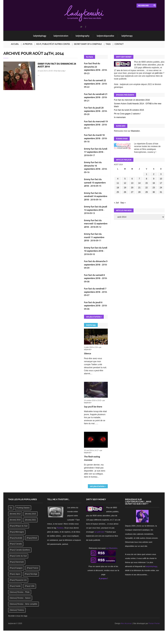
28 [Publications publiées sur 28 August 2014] (139, 192)
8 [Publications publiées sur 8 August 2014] (146, 179)
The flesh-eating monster (92, 458)
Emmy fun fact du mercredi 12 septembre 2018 (96, 224)
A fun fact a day (59, 71)
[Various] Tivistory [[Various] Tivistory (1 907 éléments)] (17, 610)
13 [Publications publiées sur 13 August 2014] (132, 183)
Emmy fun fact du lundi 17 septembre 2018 (96, 150)
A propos (28, 44)
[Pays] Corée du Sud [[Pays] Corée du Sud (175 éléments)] (18, 556)
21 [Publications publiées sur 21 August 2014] (139, 188)
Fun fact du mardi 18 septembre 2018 (94, 137)
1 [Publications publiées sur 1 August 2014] (146, 174)
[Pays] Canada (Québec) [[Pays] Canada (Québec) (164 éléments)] (20, 550)
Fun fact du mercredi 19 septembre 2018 (96, 123)
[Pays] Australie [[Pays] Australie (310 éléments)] (16, 538)
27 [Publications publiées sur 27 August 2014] (132, 192)
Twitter (81, 27)
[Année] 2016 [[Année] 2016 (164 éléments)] (15, 520)
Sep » (123, 203)
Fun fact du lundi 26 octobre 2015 (129, 110)
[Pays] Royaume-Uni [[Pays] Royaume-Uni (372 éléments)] (18, 580)
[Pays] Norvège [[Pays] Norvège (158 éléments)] (31, 574)
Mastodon (135, 131)
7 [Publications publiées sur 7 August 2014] (139, 179)
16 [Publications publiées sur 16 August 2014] (154, 183)
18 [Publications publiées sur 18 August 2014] (118, 188)
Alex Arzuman (126, 623)
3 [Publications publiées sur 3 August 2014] (161, 174)
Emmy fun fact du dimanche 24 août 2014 (57, 65)
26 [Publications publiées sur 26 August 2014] (125, 192)
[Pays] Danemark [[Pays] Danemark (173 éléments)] (17, 562)
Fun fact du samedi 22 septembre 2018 (95, 82)
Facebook (86, 27)
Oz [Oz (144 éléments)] (11, 508)
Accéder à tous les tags (18, 616)
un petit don (157, 73)
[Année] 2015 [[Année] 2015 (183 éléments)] (30, 514)
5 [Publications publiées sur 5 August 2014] (125, 179)
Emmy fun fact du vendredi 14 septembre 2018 (96, 196)
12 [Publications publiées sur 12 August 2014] (125, 183)
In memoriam (120, 117)
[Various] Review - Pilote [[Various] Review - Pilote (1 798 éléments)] (20, 592)
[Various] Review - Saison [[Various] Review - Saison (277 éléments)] (20, 598)
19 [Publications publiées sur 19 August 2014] (125, 188)
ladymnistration (61, 36)
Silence (88, 353)
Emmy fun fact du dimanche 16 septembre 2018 (93, 166)
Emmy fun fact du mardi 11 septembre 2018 (94, 237)
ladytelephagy (40, 36)
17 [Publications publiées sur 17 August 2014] (161, 183)
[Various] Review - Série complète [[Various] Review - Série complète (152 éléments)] (24, 604)
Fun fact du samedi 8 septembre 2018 (94, 277)
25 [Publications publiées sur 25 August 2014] (118, 192)
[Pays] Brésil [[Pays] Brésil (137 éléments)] (32, 538)
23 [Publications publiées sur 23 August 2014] (154, 188)
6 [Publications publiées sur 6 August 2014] (132, 179)
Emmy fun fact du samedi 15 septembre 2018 (95, 183)
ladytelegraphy (82, 36)
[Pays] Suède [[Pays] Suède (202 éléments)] (15, 586)
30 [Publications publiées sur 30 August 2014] (154, 192)
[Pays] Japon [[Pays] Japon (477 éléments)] (15, 574)
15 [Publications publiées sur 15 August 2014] (146, 183)
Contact (119, 44)
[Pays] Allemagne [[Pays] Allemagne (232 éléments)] (17, 532)
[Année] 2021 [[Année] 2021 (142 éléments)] (30, 520)
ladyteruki (87, 349)
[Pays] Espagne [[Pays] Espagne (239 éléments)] (16, 568)
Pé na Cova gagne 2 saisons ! (127, 114)
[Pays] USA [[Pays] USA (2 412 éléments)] (30, 586)
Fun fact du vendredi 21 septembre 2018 (96, 96)
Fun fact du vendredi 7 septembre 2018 (95, 290)
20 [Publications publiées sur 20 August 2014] (132, 188)
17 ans (117, 70)
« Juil (116, 203)
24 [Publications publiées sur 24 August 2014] (161, 188)
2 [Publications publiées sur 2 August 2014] (154, 174)
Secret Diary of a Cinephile (88, 44)
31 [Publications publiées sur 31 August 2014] (161, 192)
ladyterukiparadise (105, 36)
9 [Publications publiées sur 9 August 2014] (154, 179)
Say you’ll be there (93, 407)
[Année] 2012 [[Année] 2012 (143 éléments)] (15, 514)
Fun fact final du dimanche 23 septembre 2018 (92, 67)
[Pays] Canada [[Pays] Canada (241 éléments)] (16, 544)
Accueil (15, 44)
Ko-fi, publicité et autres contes (53, 44)
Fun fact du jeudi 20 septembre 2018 (94, 109)
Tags (108, 44)
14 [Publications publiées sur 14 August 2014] (139, 183)
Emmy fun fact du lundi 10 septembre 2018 (96, 249)
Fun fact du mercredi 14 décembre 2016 (132, 100)
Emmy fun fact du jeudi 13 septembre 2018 (96, 208)
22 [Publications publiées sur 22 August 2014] (146, 188)
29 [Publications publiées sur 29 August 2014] (146, 192)
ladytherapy (127, 36)
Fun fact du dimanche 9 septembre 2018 (96, 263)
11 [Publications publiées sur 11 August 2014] (118, 183)
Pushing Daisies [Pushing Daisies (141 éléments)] (23, 508)
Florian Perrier (154, 623)
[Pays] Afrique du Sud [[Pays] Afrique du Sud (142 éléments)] (19, 526)
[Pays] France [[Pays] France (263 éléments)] (33, 568)
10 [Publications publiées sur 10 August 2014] (161, 179)
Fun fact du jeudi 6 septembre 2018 (93, 304)
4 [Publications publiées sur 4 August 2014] (118, 179)
